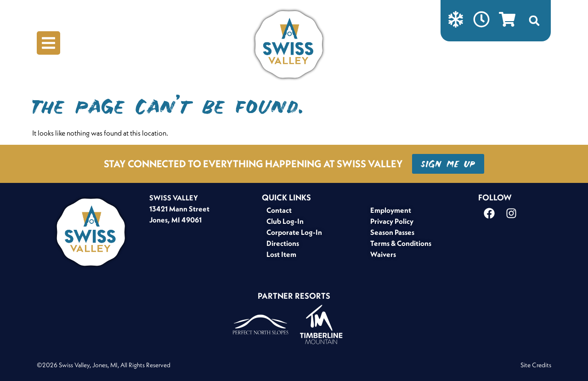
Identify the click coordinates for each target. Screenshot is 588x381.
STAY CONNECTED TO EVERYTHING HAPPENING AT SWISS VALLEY (253, 164)
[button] (534, 21)
